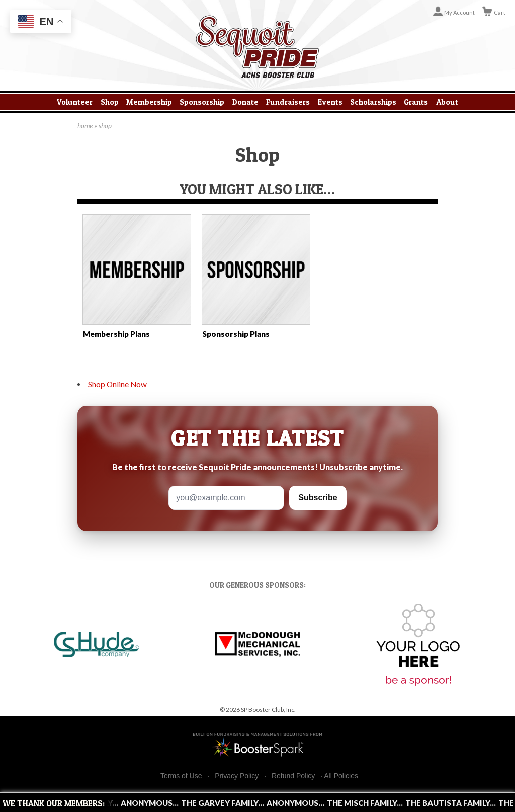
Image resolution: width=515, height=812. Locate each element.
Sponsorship (202, 102)
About (447, 102)
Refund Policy (293, 776)
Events (330, 102)
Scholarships (373, 102)
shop (105, 126)
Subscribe (318, 498)
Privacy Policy (237, 776)
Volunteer (75, 102)
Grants (416, 102)
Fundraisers (288, 102)
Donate (245, 102)
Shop (110, 102)
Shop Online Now (117, 384)
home (85, 126)
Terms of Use (181, 776)
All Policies (341, 776)
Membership (149, 102)
